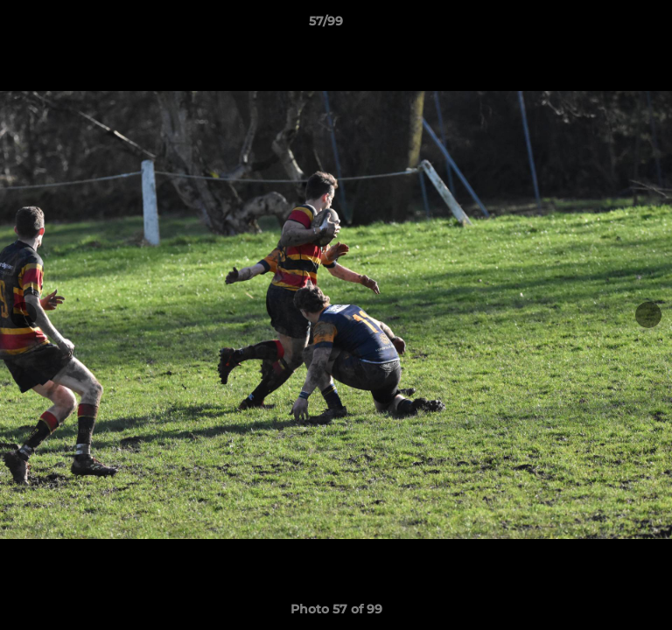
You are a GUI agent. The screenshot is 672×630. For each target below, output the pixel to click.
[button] (609, 25)
